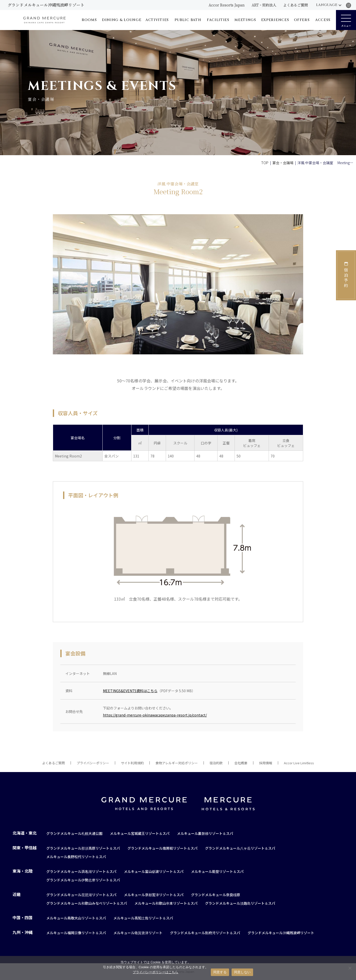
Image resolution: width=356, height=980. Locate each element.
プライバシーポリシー (93, 763)
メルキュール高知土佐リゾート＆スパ (143, 918)
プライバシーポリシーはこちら (155, 972)
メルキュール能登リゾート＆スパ (217, 871)
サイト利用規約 (132, 763)
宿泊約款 (216, 763)
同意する (220, 972)
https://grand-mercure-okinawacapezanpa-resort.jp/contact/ (155, 715)
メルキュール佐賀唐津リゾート (138, 933)
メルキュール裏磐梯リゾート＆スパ (205, 833)
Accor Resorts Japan (227, 5)
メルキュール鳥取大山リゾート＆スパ (76, 918)
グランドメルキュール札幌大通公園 (74, 833)
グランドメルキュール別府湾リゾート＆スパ (205, 933)
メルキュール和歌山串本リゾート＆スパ (166, 903)
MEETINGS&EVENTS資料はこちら (130, 691)
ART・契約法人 (264, 5)
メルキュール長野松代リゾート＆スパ (76, 857)
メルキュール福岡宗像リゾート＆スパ (76, 933)
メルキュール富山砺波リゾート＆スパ (154, 871)
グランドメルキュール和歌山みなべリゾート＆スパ (87, 903)
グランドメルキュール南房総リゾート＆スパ (162, 848)
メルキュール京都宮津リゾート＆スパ (154, 895)
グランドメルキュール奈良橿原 (216, 895)
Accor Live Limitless (299, 763)
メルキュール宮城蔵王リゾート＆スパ (140, 833)
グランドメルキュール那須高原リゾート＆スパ (83, 848)
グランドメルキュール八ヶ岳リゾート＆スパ (240, 848)
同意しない (242, 972)
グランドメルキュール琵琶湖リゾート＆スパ (81, 895)
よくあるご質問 (295, 5)
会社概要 (241, 763)
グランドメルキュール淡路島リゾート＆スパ (240, 903)
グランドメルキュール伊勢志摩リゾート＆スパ (83, 880)
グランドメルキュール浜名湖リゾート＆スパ (81, 871)
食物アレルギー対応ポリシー (177, 763)
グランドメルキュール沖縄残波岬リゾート (281, 933)
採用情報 (266, 763)
